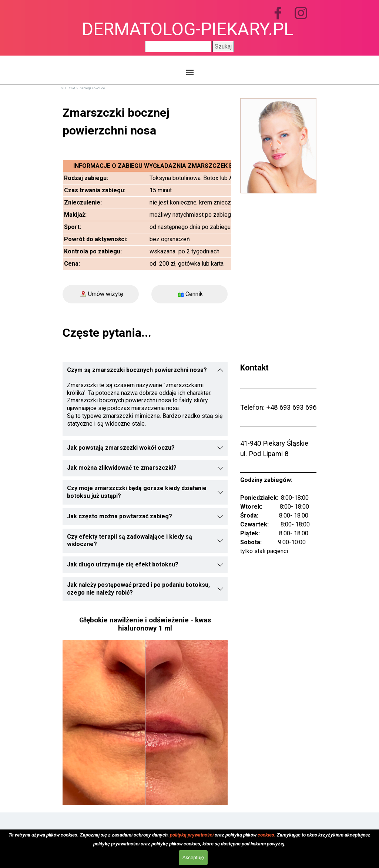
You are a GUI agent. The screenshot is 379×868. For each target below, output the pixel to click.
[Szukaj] (178, 46)
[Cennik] (189, 294)
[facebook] (278, 13)
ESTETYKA (67, 88)
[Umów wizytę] (101, 294)
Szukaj (223, 46)
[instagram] (301, 13)
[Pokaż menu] (190, 72)
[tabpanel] (145, 122)
